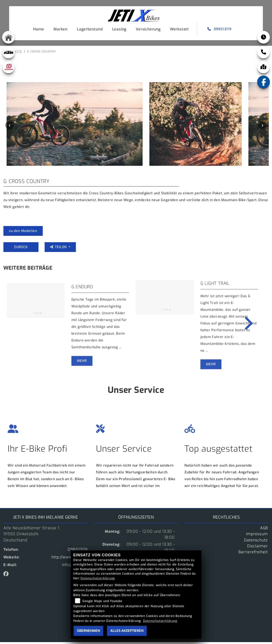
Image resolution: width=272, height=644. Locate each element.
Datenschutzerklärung (98, 578)
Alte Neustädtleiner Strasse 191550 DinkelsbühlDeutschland (31, 536)
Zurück (21, 249)
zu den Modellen (23, 233)
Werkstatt (179, 30)
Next (262, 127)
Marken (60, 30)
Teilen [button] (59, 249)
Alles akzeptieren (127, 631)
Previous (10, 127)
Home (38, 30)
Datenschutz (256, 542)
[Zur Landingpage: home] (8, 37)
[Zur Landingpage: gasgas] (8, 67)
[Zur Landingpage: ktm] (8, 52)
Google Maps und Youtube (102, 601)
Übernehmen (88, 631)
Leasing (119, 30)
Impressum (257, 536)
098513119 (219, 30)
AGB (264, 530)
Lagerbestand (89, 30)
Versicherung (147, 30)
